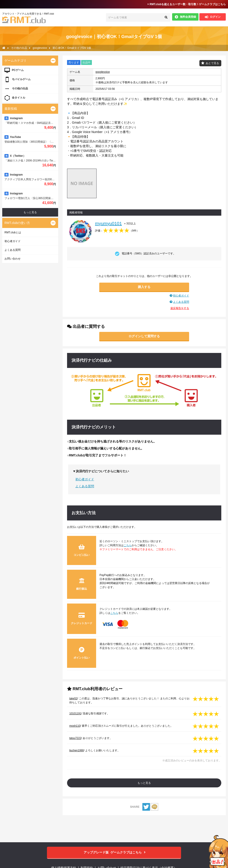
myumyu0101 (108, 223)
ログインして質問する (144, 336)
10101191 (75, 713)
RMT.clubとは (13, 232)
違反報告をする (180, 308)
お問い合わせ (13, 259)
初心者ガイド (181, 296)
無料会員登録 (185, 17)
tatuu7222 (75, 738)
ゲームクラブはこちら (114, 852)
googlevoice (103, 72)
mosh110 (75, 726)
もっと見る (144, 783)
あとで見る (212, 63)
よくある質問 (181, 302)
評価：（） (117, 231)
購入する (144, 287)
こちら (128, 545)
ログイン (213, 17)
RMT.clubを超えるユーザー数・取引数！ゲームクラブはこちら (187, 4)
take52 (73, 698)
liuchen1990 (77, 750)
